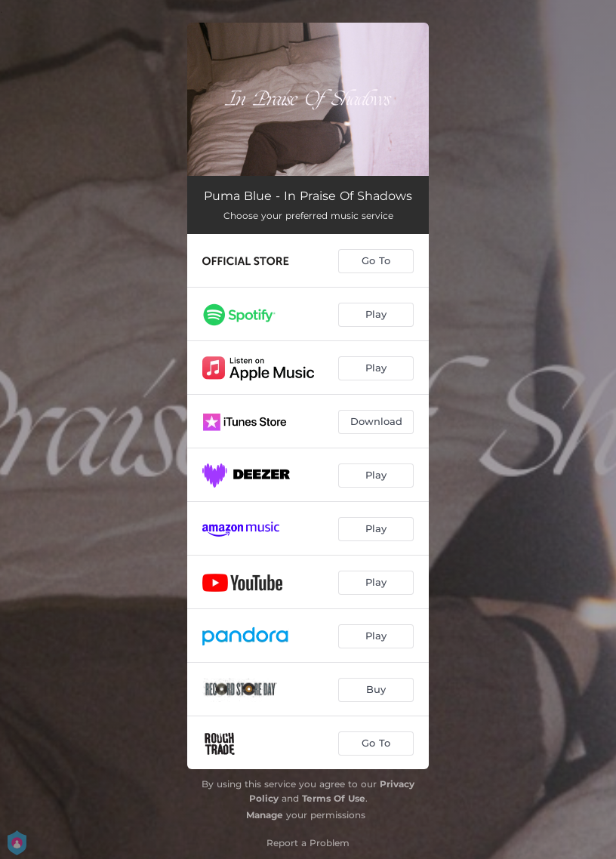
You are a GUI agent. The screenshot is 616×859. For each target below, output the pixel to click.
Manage (265, 815)
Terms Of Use (334, 798)
